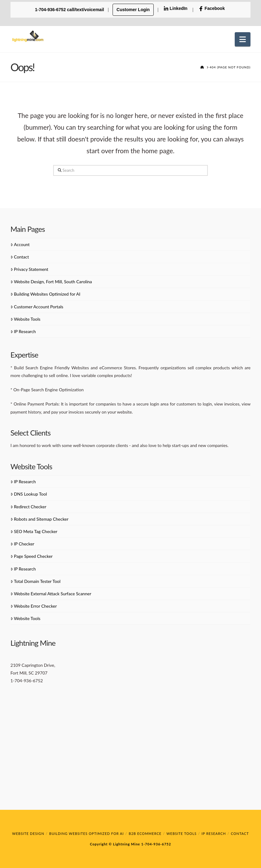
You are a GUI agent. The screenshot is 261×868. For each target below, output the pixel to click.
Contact (20, 257)
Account (20, 244)
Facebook (212, 9)
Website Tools (26, 319)
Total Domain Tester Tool (36, 581)
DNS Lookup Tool (29, 494)
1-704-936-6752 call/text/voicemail (70, 10)
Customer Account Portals (37, 307)
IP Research (23, 331)
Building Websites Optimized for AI (45, 294)
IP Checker (22, 544)
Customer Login (133, 10)
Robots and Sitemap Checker (40, 519)
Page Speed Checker (32, 556)
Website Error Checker (34, 606)
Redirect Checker (28, 507)
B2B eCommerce (145, 833)
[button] (243, 39)
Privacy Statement (29, 269)
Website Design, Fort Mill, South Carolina (51, 282)
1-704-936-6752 (156, 844)
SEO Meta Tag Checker (34, 531)
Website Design (28, 833)
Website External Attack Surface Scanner (51, 594)
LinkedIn (176, 9)
